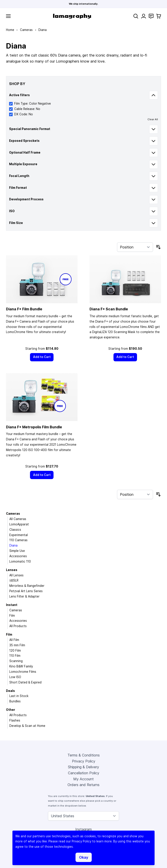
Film (12, 616)
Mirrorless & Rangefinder (27, 586)
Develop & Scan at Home (27, 726)
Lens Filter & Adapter (24, 596)
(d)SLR (14, 580)
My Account (83, 779)
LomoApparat (19, 524)
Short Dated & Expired (25, 682)
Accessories (18, 556)
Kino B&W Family (21, 666)
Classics (15, 530)
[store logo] (72, 16)
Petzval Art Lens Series (26, 591)
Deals (10, 691)
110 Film (15, 656)
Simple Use (17, 551)
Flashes (15, 720)
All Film (14, 640)
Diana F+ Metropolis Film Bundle (34, 427)
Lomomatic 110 (20, 561)
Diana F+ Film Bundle (24, 309)
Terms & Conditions (84, 755)
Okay (84, 857)
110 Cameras (18, 540)
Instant (12, 605)
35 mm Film (17, 645)
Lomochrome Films (23, 672)
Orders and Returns (83, 785)
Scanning (16, 661)
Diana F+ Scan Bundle (109, 309)
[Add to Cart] (42, 357)
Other (11, 710)
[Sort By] (135, 247)
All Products (18, 626)
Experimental (19, 535)
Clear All (153, 119)
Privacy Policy (84, 761)
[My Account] (144, 16)
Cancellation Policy (84, 773)
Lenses (12, 570)
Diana (13, 545)
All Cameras (18, 519)
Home (10, 30)
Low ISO (15, 677)
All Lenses (16, 575)
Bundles (15, 701)
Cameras (26, 30)
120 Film (15, 650)
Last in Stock (19, 696)
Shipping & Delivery (83, 767)
